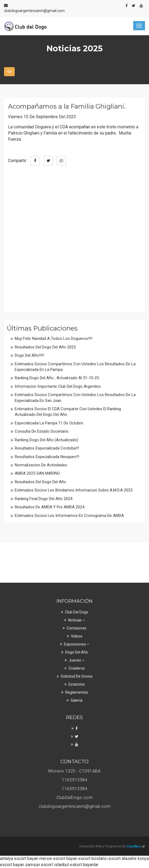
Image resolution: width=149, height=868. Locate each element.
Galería (77, 700)
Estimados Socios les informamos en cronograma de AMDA (69, 516)
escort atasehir (123, 859)
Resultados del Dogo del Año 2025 (45, 347)
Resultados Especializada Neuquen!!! (47, 457)
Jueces (77, 660)
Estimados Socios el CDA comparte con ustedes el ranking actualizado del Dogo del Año (68, 412)
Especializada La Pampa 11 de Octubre (49, 423)
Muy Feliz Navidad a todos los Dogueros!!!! (54, 339)
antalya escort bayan (19, 859)
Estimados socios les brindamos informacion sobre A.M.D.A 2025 (74, 490)
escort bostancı (93, 859)
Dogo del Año (77, 652)
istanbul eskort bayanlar (76, 865)
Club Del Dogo (77, 612)
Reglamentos (77, 692)
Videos (77, 636)
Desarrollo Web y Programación (112, 846)
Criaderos (77, 668)
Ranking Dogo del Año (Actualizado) (46, 440)
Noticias (77, 620)
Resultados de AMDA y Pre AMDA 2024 (49, 507)
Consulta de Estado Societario (42, 431)
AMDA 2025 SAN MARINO (37, 473)
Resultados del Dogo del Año (40, 482)
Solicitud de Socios (77, 676)
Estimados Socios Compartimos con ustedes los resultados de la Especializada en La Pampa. (75, 367)
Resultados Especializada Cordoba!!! (47, 448)
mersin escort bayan (58, 859)
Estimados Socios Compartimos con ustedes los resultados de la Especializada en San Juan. (75, 397)
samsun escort (39, 865)
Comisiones (77, 628)
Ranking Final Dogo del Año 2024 (43, 499)
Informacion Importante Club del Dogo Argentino (58, 386)
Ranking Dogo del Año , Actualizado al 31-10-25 (57, 378)
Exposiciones (77, 644)
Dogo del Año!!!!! (29, 355)
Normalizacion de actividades (41, 465)
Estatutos (77, 684)
